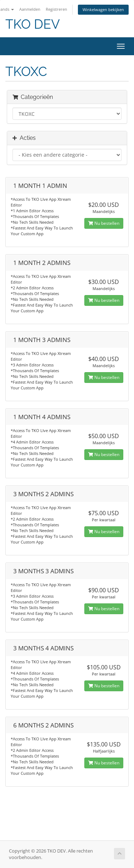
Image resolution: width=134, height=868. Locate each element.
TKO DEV (33, 24)
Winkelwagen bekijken (103, 10)
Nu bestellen (104, 223)
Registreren (56, 9)
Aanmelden (30, 9)
